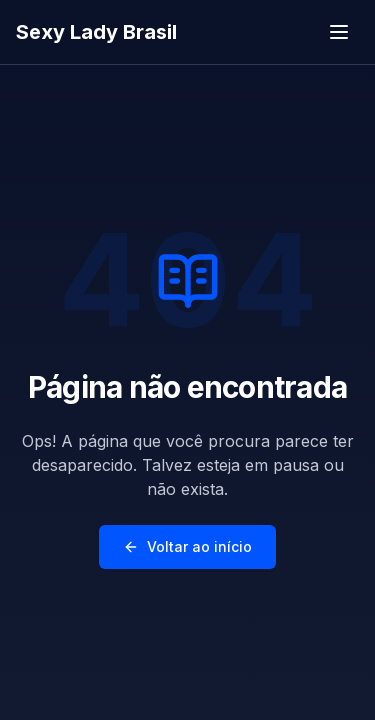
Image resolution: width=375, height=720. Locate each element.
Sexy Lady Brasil (96, 32)
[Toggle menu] (339, 32)
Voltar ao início (187, 546)
